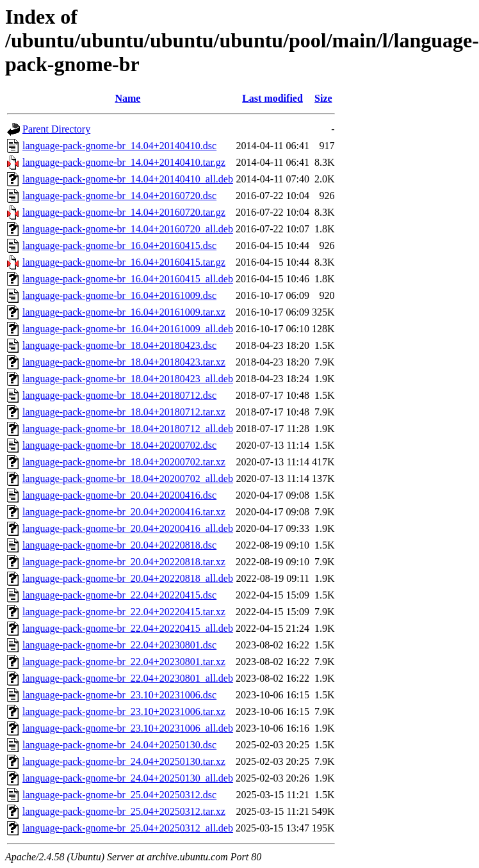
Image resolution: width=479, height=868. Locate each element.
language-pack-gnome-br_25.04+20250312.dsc (119, 795)
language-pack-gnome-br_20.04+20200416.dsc (119, 495)
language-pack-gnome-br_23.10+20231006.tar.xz (124, 711)
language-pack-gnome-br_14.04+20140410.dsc (119, 146)
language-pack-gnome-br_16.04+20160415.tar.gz (124, 262)
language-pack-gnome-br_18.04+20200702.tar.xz (124, 462)
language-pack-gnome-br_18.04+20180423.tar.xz (124, 362)
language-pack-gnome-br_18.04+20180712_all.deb (128, 429)
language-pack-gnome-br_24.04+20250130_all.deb (128, 778)
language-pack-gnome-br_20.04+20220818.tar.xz (124, 562)
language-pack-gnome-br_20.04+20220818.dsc (119, 545)
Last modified (272, 98)
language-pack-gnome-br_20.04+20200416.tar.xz (124, 512)
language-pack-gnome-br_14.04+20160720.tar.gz (124, 212)
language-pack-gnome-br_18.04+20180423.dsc (119, 345)
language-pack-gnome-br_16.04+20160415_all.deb (128, 279)
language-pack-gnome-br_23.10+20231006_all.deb (128, 728)
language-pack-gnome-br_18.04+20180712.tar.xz (124, 412)
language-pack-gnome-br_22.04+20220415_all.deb (128, 628)
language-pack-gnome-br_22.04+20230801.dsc (119, 645)
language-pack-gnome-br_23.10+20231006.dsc (119, 695)
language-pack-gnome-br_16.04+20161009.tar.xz (124, 312)
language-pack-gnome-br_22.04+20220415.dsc (119, 595)
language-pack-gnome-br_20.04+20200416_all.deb (128, 528)
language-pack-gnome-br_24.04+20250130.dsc (119, 745)
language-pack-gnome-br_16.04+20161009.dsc (119, 295)
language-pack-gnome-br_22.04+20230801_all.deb (128, 678)
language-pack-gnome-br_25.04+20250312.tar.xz (124, 811)
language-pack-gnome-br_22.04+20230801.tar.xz (124, 662)
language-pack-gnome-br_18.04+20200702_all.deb (128, 478)
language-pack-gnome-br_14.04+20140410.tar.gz (124, 162)
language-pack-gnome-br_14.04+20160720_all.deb (128, 229)
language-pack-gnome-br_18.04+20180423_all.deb (128, 379)
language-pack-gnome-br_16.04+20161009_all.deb (128, 329)
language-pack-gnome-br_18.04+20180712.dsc (119, 395)
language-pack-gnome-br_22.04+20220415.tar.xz (124, 612)
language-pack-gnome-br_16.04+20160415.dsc (119, 245)
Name (127, 98)
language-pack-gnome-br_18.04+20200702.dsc (119, 445)
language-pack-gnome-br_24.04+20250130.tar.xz (124, 761)
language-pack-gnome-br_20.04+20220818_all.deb (128, 578)
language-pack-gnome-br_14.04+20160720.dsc (119, 196)
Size (323, 98)
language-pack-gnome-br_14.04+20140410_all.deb (128, 179)
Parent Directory (56, 129)
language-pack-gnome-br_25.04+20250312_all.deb (128, 828)
